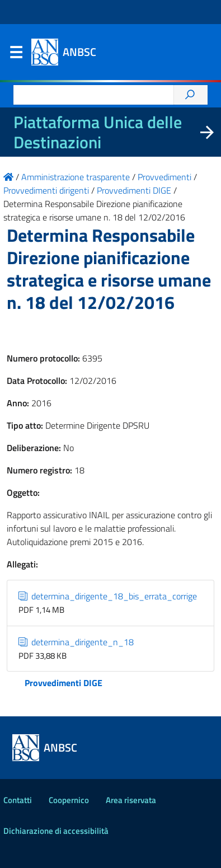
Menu (16, 55)
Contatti (18, 800)
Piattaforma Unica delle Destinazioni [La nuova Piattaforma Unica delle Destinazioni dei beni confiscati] (98, 132)
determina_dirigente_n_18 (76, 642)
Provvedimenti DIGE (64, 683)
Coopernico (69, 800)
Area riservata (131, 800)
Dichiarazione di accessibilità (56, 831)
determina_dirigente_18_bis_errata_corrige (108, 596)
